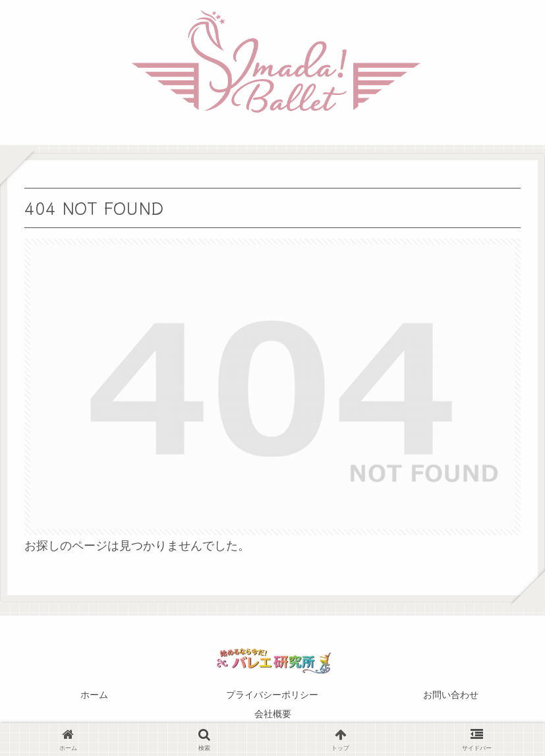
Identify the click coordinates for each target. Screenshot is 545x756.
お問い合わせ (451, 695)
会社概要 (273, 714)
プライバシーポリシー (272, 695)
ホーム (94, 695)
